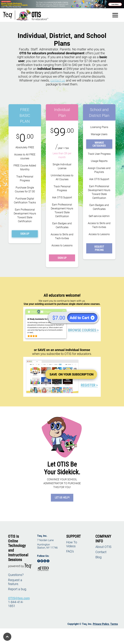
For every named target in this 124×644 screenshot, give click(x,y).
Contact (101, 552)
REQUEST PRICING (99, 248)
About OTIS (103, 547)
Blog (98, 557)
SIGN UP (25, 234)
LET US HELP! (62, 498)
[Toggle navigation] (115, 15)
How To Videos (72, 544)
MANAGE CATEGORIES (99, 144)
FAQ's (70, 551)
